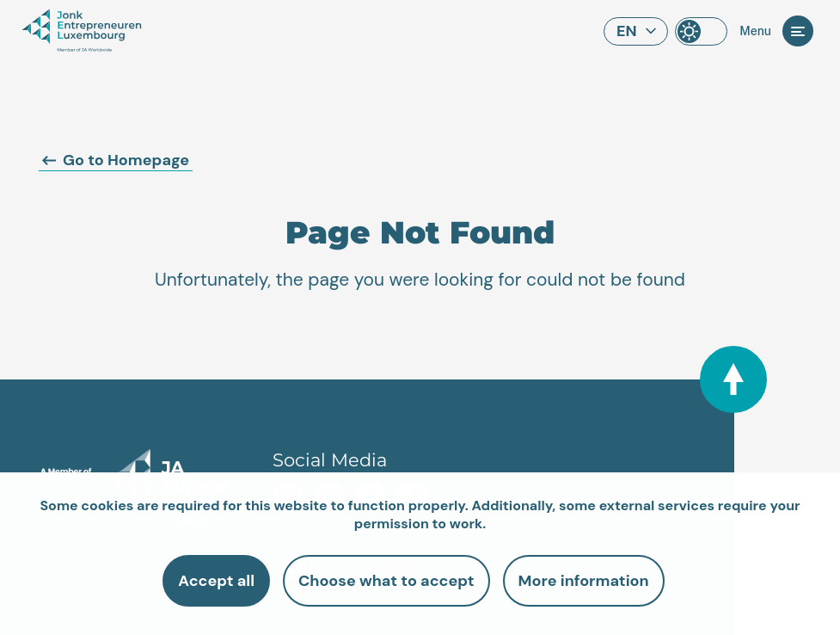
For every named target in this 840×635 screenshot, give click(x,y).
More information (584, 581)
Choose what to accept (386, 581)
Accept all (216, 581)
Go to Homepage (116, 160)
